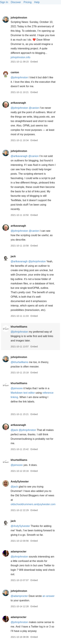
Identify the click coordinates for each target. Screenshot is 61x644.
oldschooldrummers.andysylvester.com (33, 504)
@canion (34, 108)
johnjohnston (19, 18)
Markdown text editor (23, 393)
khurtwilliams (19, 327)
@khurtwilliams (19, 362)
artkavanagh (18, 103)
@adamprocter (19, 596)
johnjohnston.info (20, 57)
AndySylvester (20, 482)
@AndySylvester (20, 526)
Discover (16, 2)
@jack (14, 430)
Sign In (4, 2)
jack (13, 256)
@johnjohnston (19, 77)
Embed (34, 62)
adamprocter (18, 552)
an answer (48, 596)
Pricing (28, 2)
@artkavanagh (19, 156)
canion (15, 72)
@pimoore (17, 388)
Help (37, 2)
